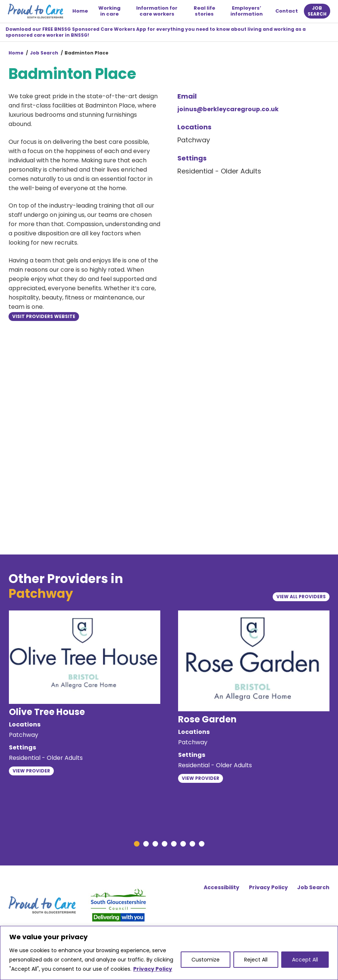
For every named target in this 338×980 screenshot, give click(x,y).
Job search (316, 11)
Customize (206, 960)
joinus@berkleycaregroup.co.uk (228, 110)
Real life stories (204, 11)
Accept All (305, 960)
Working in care (110, 11)
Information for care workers (157, 11)
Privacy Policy (153, 969)
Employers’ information (246, 11)
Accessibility (221, 890)
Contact (286, 11)
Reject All (256, 960)
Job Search (44, 54)
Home (81, 11)
